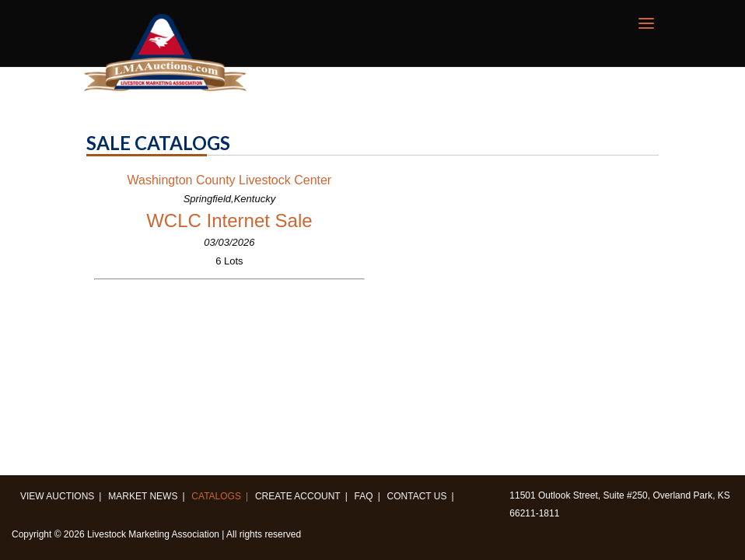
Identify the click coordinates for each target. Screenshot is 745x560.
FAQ (364, 496)
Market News (143, 496)
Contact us (417, 496)
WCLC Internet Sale (229, 220)
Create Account (298, 496)
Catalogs (216, 496)
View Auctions (57, 496)
